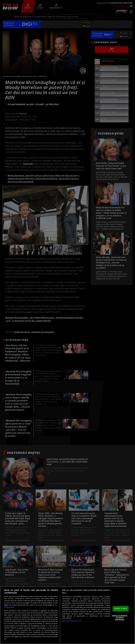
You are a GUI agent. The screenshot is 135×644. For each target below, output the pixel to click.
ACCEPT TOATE (121, 609)
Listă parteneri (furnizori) (72, 621)
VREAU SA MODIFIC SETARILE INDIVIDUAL (120, 617)
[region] (67, 615)
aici (47, 626)
